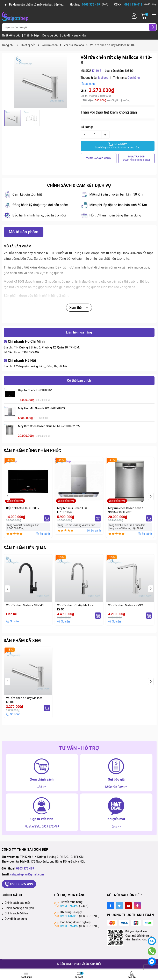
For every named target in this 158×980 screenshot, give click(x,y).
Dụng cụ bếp (51, 35)
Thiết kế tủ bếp (11, 35)
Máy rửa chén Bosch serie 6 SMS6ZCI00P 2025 (49, 426)
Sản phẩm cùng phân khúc (32, 451)
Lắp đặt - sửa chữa (74, 35)
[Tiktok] (137, 906)
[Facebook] (111, 906)
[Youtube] (128, 906)
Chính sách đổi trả (16, 913)
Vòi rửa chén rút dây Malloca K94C (75, 607)
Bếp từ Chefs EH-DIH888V (35, 390)
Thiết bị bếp (32, 35)
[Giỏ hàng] (145, 16)
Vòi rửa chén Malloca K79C (125, 605)
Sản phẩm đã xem (22, 641)
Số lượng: (87, 127)
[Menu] (153, 16)
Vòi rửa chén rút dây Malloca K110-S (24, 700)
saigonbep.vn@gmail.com (27, 874)
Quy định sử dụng (16, 919)
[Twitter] (119, 906)
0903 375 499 (31, 352)
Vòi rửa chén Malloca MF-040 (25, 605)
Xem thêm (79, 308)
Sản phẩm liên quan (25, 548)
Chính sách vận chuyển (19, 908)
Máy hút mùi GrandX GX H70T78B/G (42, 408)
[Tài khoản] (134, 16)
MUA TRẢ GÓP (137, 158)
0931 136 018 (69, 916)
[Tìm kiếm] (153, 27)
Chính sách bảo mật (17, 903)
